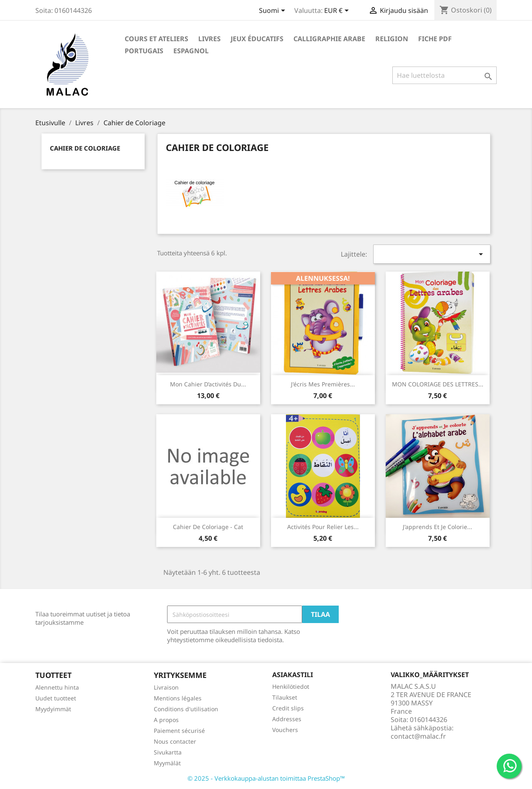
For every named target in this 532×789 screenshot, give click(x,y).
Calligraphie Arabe (329, 39)
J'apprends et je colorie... (437, 527)
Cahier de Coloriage (85, 148)
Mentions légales (178, 698)
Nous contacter (175, 741)
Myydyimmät (53, 709)
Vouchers (285, 730)
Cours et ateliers (156, 39)
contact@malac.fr (418, 736)
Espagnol (191, 51)
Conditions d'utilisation (186, 709)
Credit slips (288, 708)
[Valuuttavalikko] (338, 11)
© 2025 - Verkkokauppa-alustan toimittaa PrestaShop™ (266, 778)
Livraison (166, 687)
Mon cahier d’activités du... (208, 384)
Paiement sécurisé (179, 731)
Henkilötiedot (291, 686)
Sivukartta (168, 752)
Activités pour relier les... (323, 527)
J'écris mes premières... (323, 384)
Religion (392, 39)
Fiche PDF (435, 39)
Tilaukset (285, 697)
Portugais (144, 51)
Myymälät (167, 763)
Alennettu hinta (57, 687)
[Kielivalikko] (273, 11)
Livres (209, 39)
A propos (166, 720)
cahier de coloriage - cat (208, 527)
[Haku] (445, 75)
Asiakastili (293, 675)
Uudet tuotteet (56, 698)
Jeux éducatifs (257, 39)
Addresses (287, 719)
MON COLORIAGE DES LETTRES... (438, 384)
